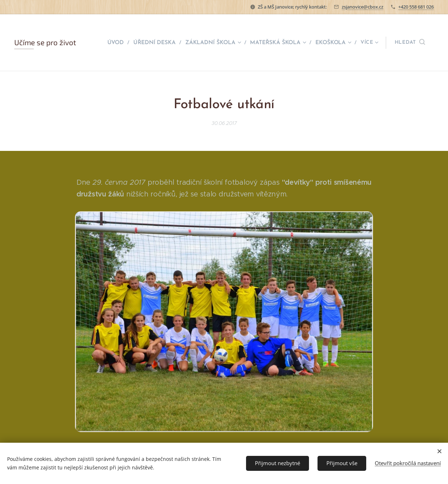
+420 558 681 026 (416, 7)
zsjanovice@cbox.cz (362, 7)
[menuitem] (121, 43)
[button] (410, 43)
